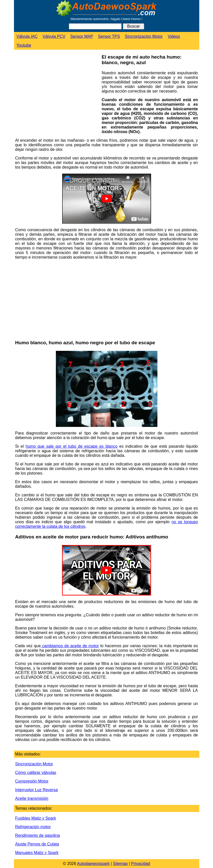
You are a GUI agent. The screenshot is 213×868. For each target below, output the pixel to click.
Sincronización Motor (144, 36)
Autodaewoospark (93, 864)
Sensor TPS (109, 36)
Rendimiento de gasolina (38, 835)
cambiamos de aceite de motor (70, 646)
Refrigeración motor (33, 827)
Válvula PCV (54, 36)
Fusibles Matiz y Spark (36, 818)
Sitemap (120, 864)
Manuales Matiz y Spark (37, 853)
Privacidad (141, 864)
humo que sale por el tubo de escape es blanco (72, 446)
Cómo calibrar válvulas (36, 773)
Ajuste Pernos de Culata (37, 844)
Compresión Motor (32, 781)
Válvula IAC (27, 36)
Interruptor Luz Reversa (37, 790)
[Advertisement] (57, 94)
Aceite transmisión (32, 798)
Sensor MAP (82, 36)
